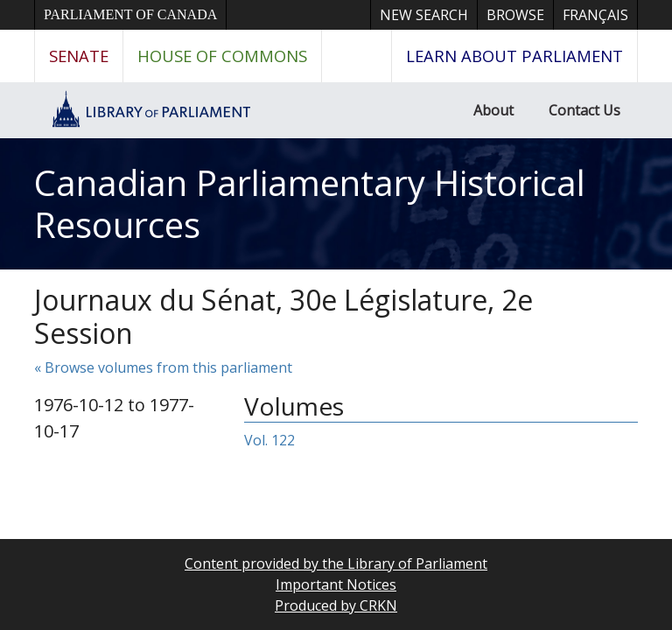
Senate (79, 56)
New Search (424, 15)
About (493, 110)
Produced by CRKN (336, 605)
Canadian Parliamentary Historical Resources (310, 203)
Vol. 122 (269, 440)
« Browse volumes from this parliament (163, 367)
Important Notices (336, 584)
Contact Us (584, 110)
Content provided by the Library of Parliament (336, 563)
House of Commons (222, 56)
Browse (515, 15)
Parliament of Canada (130, 14)
